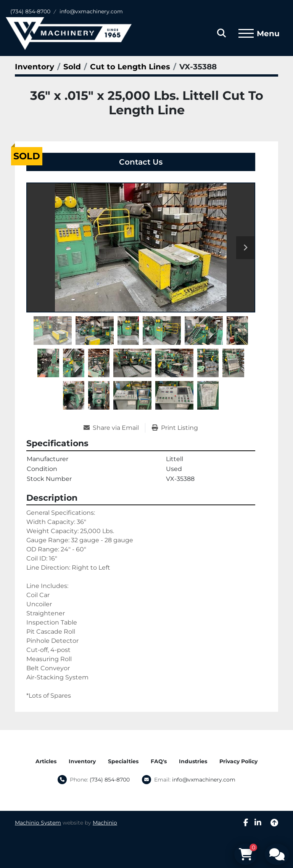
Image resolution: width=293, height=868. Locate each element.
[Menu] (246, 34)
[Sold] (72, 67)
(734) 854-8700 (30, 11)
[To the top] (274, 823)
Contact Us (141, 162)
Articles (46, 761)
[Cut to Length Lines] (130, 67)
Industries (193, 761)
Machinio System (38, 823)
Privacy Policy (238, 761)
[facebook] (246, 823)
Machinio (105, 823)
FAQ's (159, 761)
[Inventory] (35, 67)
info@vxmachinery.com (91, 11)
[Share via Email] (114, 428)
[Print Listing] (175, 428)
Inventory (82, 761)
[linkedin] (258, 823)
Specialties (123, 761)
